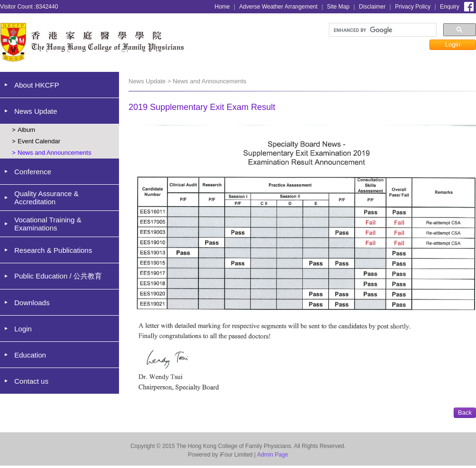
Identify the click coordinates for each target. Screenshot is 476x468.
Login (453, 45)
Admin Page (273, 455)
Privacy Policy (413, 7)
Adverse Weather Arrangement (279, 7)
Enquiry (450, 7)
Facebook (469, 6)
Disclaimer (372, 7)
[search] (382, 30)
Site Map (338, 7)
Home (222, 7)
